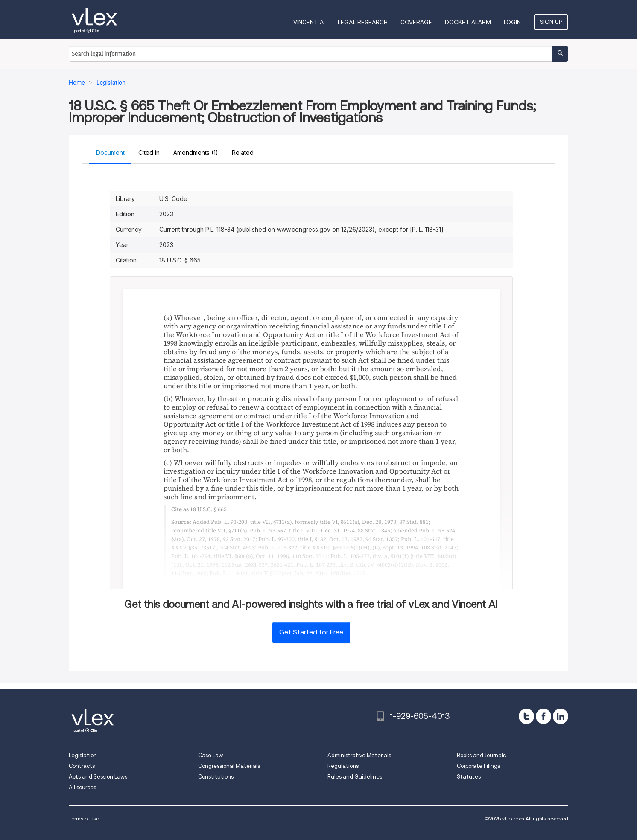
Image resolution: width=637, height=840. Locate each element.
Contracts (82, 766)
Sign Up (551, 22)
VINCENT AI (309, 22)
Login (512, 22)
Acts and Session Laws (98, 777)
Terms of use (84, 818)
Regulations (343, 766)
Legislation (83, 755)
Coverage (416, 22)
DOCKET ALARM (468, 22)
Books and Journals (481, 755)
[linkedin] (561, 716)
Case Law (210, 755)
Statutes (469, 777)
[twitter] (526, 716)
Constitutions (216, 777)
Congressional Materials (229, 766)
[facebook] (543, 716)
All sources (82, 787)
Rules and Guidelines (355, 777)
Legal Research (363, 22)
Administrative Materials (359, 755)
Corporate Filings (478, 766)
